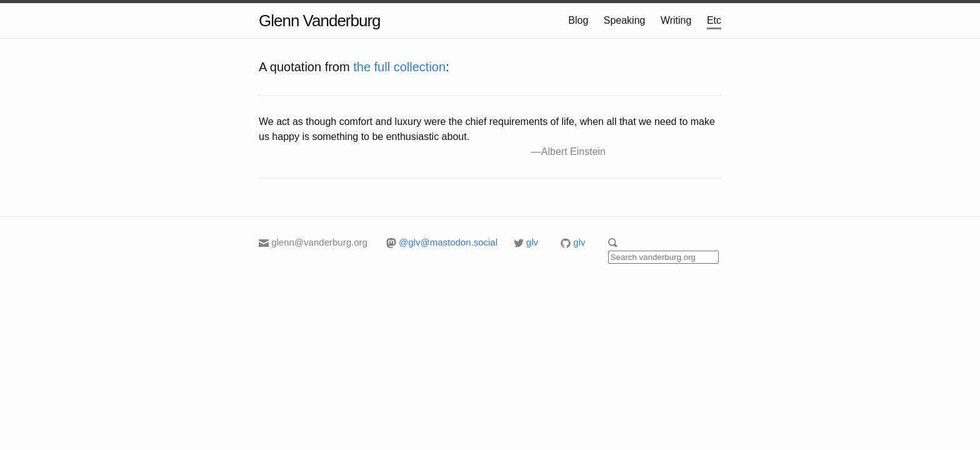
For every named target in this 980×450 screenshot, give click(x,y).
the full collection (399, 67)
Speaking (625, 20)
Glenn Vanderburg (320, 21)
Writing (676, 20)
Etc (714, 20)
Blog (578, 20)
